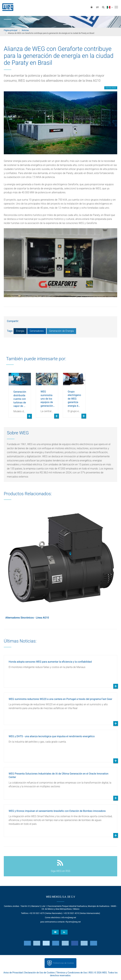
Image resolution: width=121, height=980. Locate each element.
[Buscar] (103, 7)
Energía (20, 331)
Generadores (37, 331)
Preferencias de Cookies (63, 963)
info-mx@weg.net (69, 918)
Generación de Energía (61, 331)
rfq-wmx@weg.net (73, 922)
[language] (110, 7)
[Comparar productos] (97, 7)
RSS (91, 973)
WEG (7, 7)
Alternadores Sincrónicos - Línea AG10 (27, 618)
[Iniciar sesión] (92, 7)
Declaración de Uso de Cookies (39, 973)
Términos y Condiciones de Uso (72, 973)
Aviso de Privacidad (13, 973)
